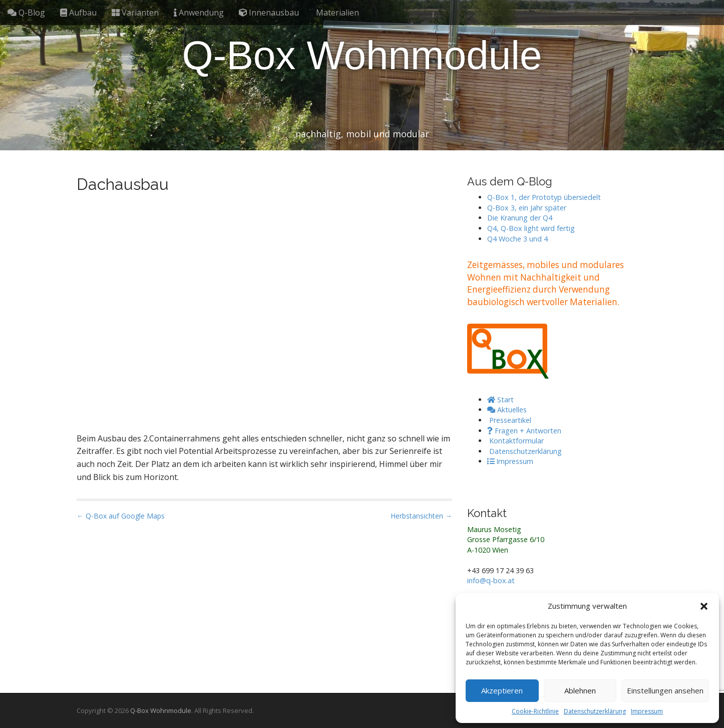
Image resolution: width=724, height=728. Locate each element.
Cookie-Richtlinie (535, 711)
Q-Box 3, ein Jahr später (527, 208)
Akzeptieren (502, 690)
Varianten (135, 13)
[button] (704, 606)
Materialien (336, 13)
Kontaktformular (515, 441)
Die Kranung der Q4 (520, 218)
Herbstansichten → (421, 516)
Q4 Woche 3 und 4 (517, 239)
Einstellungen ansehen (665, 690)
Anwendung (199, 13)
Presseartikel (509, 420)
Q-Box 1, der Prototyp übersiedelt (544, 197)
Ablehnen (580, 690)
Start (500, 400)
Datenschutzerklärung (595, 711)
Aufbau (78, 13)
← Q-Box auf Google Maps (121, 516)
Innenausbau (269, 13)
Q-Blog (26, 13)
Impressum (647, 711)
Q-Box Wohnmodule (362, 55)
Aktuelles (507, 410)
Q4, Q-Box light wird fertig (531, 228)
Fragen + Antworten (524, 431)
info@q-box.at (491, 580)
